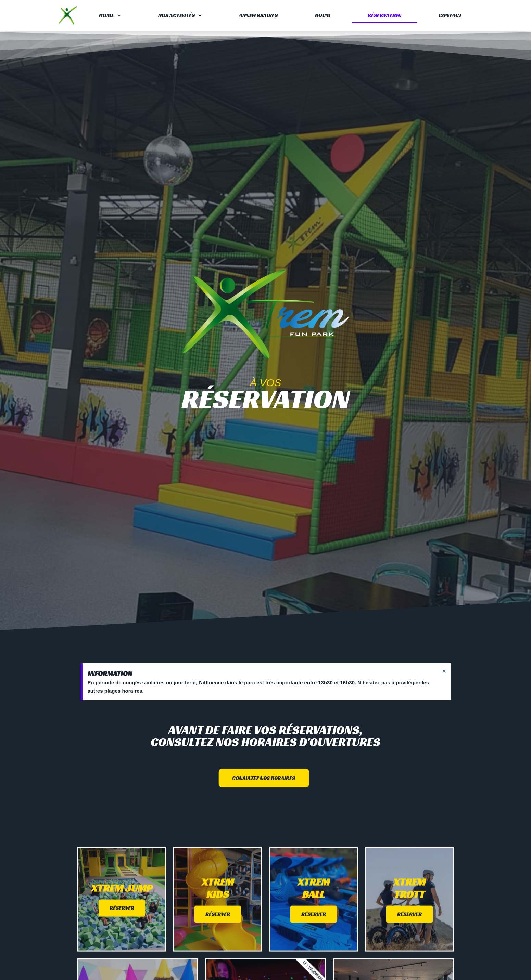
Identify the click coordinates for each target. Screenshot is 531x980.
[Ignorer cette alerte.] (444, 671)
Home (110, 15)
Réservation (384, 15)
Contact (450, 15)
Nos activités (180, 15)
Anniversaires (258, 15)
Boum (323, 15)
